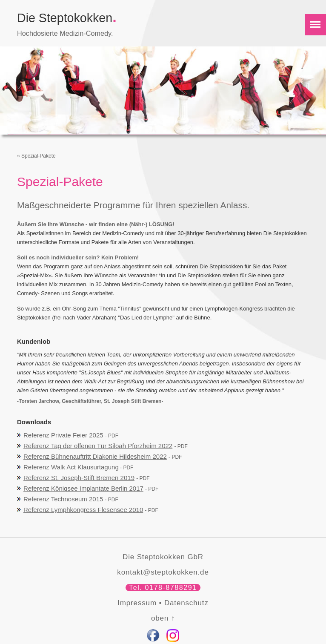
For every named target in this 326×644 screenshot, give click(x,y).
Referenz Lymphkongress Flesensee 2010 (83, 510)
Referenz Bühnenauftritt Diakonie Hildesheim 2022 (95, 456)
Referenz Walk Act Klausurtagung (78, 467)
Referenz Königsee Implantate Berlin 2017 (83, 488)
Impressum (137, 603)
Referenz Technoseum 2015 (63, 499)
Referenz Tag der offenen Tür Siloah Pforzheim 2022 (98, 446)
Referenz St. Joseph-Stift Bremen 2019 (79, 478)
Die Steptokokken (67, 18)
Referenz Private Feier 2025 (63, 435)
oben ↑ (163, 618)
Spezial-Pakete (39, 156)
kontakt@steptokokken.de (163, 572)
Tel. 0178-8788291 (163, 588)
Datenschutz (186, 603)
